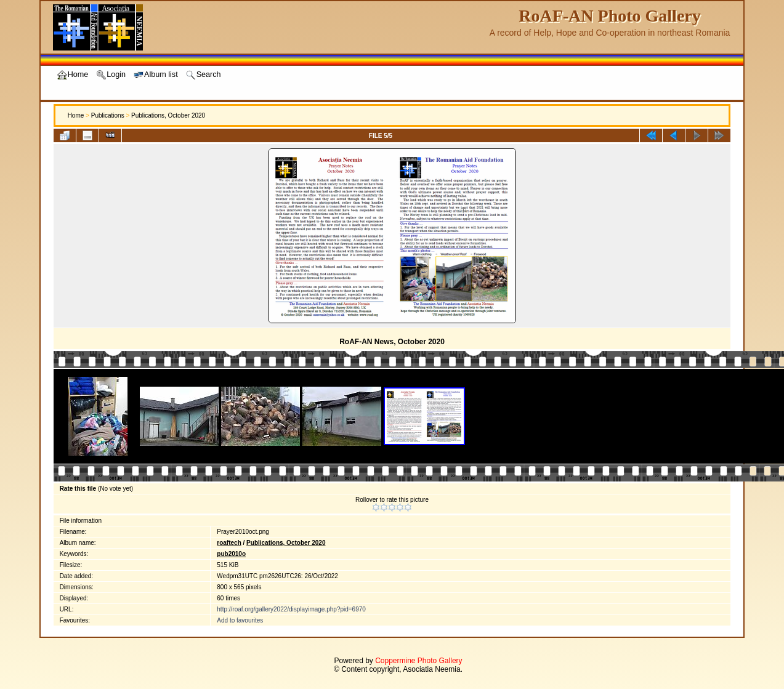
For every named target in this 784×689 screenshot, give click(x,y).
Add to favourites (240, 620)
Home (76, 115)
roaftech (229, 543)
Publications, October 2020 (168, 115)
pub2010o (231, 554)
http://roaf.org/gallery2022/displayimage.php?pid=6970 (291, 609)
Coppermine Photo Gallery (418, 661)
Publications (108, 115)
